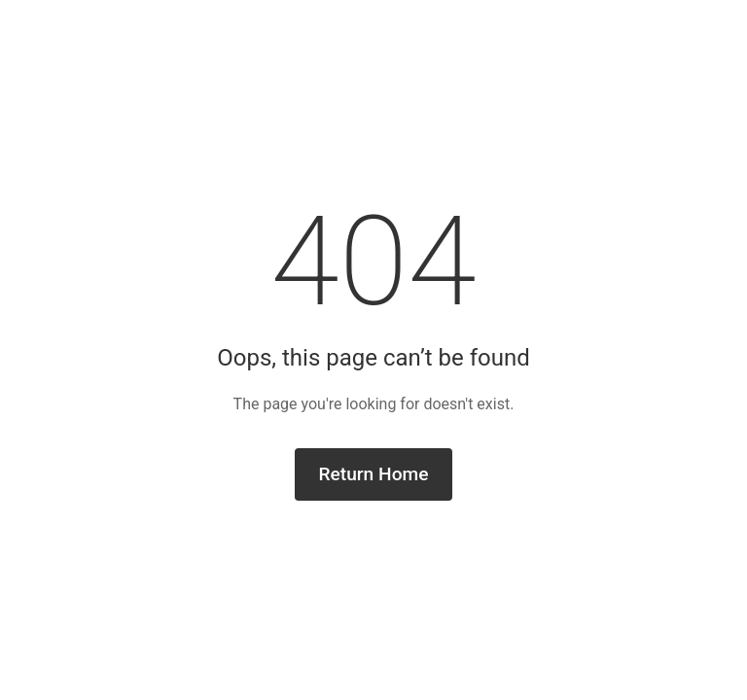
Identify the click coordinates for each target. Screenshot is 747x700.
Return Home (373, 474)
